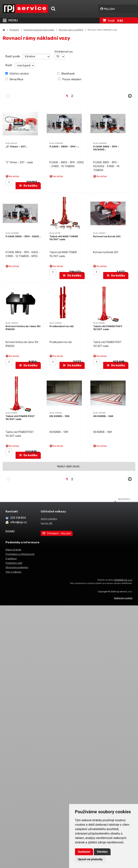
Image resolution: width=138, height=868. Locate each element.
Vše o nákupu (13, 572)
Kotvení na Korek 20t (107, 236)
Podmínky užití (14, 563)
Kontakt (10, 531)
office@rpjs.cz (19, 522)
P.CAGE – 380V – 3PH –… (64, 147)
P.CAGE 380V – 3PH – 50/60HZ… (106, 148)
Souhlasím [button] (84, 852)
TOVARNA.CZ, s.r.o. (123, 580)
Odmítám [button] (102, 852)
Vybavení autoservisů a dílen (39, 30)
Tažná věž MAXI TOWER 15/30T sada (64, 238)
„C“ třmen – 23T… (16, 147)
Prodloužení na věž (61, 326)
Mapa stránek (13, 550)
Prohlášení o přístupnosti (20, 554)
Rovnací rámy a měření (71, 30)
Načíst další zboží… (69, 466)
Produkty (14, 30)
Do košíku (28, 186)
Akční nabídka (49, 519)
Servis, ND (47, 523)
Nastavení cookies (123, 598)
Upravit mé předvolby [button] (90, 859)
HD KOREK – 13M (59, 416)
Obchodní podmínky (17, 567)
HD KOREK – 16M (103, 416)
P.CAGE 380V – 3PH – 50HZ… (23, 236)
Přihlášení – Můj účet (57, 533)
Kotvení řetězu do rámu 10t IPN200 (23, 328)
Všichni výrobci (17, 74)
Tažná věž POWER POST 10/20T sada (108, 328)
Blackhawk (66, 74)
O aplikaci (11, 558)
